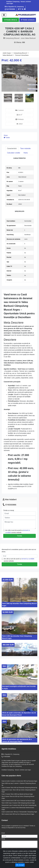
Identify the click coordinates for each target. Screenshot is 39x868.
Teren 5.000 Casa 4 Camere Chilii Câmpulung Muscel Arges (18, 803)
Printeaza (19, 119)
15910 (19, 124)
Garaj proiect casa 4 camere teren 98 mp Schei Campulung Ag (19, 805)
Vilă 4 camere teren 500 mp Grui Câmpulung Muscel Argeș (18, 814)
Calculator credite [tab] (14, 153)
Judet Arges (8, 53)
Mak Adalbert (10, 499)
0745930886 (11, 9)
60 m (19, 115)
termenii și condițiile (28, 559)
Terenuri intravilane (22, 55)
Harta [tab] (26, 153)
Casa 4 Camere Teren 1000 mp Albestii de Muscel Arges (17, 794)
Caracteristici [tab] (12, 148)
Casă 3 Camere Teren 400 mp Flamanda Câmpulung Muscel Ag (19, 788)
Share (6, 135)
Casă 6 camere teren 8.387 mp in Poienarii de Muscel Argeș (18, 801)
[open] (4, 15)
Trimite (19, 536)
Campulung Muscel (21, 53)
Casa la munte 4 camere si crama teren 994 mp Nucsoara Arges (19, 781)
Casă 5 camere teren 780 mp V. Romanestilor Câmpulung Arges (19, 812)
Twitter (7, 138)
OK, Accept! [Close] (20, 865)
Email (3, 833)
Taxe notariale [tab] (25, 148)
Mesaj (3, 839)
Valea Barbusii (8, 55)
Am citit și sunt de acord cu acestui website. (18, 531)
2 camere (19, 110)
